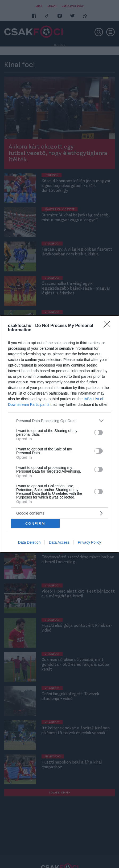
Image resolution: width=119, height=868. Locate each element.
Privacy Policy (89, 542)
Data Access (59, 542)
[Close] (109, 326)
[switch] (99, 432)
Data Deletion (29, 542)
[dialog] (60, 434)
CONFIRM (35, 523)
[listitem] (60, 421)
